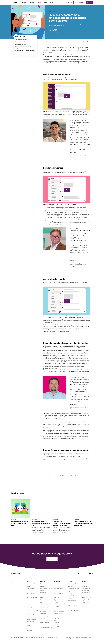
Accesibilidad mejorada (20, 44)
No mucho (73, 476)
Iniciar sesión (69, 3)
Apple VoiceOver (53, 317)
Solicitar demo (79, 3)
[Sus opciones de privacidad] (49, 637)
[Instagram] (81, 574)
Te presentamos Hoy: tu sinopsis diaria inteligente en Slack (41, 523)
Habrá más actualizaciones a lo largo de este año (25, 51)
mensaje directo (69, 111)
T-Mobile (84, 414)
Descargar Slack (15, 637)
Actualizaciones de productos (52, 465)
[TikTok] (93, 574)
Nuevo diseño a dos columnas (22, 39)
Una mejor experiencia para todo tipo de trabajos (24, 47)
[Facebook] (84, 574)
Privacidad (23, 637)
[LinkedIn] (79, 574)
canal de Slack (59, 111)
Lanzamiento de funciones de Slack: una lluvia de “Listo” (19, 523)
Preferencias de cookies (36, 637)
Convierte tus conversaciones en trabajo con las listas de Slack (62, 523)
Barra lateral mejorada (20, 42)
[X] (87, 574)
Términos (28, 637)
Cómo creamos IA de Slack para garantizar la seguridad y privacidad (83, 523)
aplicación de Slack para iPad (73, 58)
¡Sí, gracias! (61, 476)
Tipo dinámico (79, 328)
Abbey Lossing (58, 32)
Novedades (52, 11)
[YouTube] (90, 574)
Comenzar (89, 3)
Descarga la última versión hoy (78, 459)
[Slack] (14, 3)
